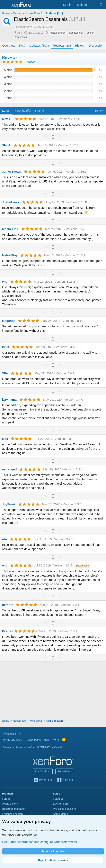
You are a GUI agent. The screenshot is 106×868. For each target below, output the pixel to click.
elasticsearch (76, 33)
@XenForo (43, 780)
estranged (9, 469)
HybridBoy (10, 255)
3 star (8, 84)
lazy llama (9, 400)
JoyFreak (9, 504)
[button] (20, 734)
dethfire (8, 605)
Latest (6, 111)
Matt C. (7, 119)
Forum (6, 799)
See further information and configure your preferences (39, 842)
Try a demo (64, 771)
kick (5, 439)
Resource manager (13, 809)
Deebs (7, 631)
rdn (5, 539)
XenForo (65, 780)
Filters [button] (97, 111)
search (91, 33)
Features (58, 799)
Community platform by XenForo (33, 747)
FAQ (22, 45)
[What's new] (93, 5)
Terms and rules (12, 740)
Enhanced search (12, 814)
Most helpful (23, 111)
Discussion (96, 45)
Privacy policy (33, 740)
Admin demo (60, 814)
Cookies (9, 734)
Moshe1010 (10, 229)
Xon (20, 33)
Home (56, 740)
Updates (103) (39, 45)
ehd (5, 281)
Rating (40, 111)
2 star (8, 91)
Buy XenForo (43, 771)
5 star (8, 70)
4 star (8, 77)
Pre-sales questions (65, 809)
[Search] (101, 5)
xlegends (9, 321)
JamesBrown (12, 171)
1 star (8, 98)
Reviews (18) (62, 45)
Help (47, 740)
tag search (21, 37)
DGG (6, 347)
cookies (32, 830)
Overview (9, 45)
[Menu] (6, 5)
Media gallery (10, 804)
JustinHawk (11, 202)
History (80, 45)
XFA (5, 373)
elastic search (58, 33)
